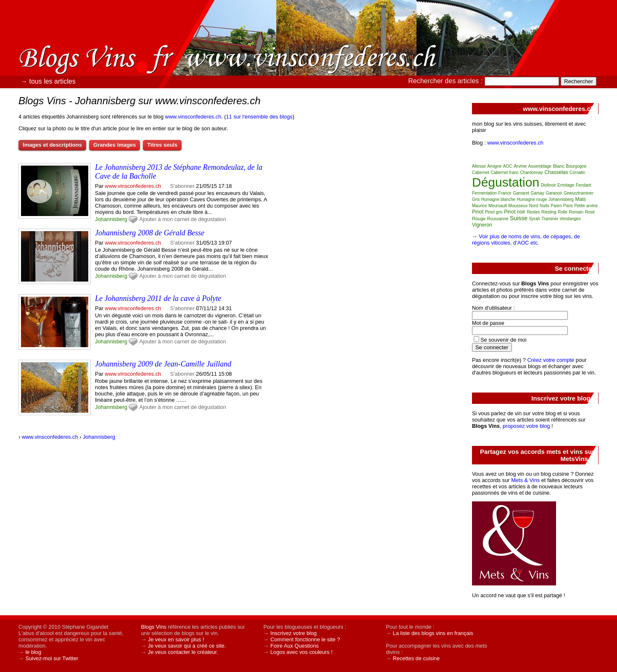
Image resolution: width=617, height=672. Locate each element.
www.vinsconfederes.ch (193, 117)
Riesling (549, 212)
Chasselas (556, 172)
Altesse (479, 166)
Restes (533, 212)
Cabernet (481, 173)
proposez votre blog (526, 426)
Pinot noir (515, 212)
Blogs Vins (153, 627)
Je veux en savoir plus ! (176, 639)
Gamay (538, 193)
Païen (556, 206)
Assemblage (540, 166)
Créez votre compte (551, 360)
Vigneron (482, 225)
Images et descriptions (52, 145)
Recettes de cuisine (417, 658)
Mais (581, 199)
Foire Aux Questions (294, 646)
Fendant (584, 185)
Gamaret (521, 193)
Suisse (519, 218)
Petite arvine (586, 206)
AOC (508, 166)
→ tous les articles (48, 81)
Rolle (563, 212)
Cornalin (577, 173)
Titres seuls (162, 145)
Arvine (520, 166)
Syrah (535, 219)
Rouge (479, 219)
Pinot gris (494, 212)
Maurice (480, 206)
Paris (568, 206)
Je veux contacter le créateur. (183, 652)
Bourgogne (576, 166)
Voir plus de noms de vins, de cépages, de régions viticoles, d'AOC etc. (526, 240)
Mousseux (518, 206)
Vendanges (570, 219)
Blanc (559, 166)
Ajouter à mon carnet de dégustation (182, 219)
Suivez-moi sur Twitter (52, 658)
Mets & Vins (525, 480)
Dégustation (506, 182)
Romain (576, 212)
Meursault (498, 206)
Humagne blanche (498, 199)
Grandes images (115, 145)
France (505, 193)
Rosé (590, 212)
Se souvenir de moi (504, 340)
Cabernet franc (505, 173)
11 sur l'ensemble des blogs (259, 117)
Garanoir (554, 193)
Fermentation (484, 193)
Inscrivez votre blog (293, 633)
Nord (534, 206)
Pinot (478, 212)
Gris (476, 199)
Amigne (494, 166)
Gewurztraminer (579, 193)
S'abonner (182, 186)
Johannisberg (111, 219)
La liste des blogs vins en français (433, 633)
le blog (33, 652)
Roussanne (498, 219)
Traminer (550, 219)
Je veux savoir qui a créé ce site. (187, 646)
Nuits (544, 206)
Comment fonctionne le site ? (305, 639)
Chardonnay (531, 173)
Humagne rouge (532, 199)
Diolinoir (548, 185)
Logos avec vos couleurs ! (301, 652)
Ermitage (566, 185)
